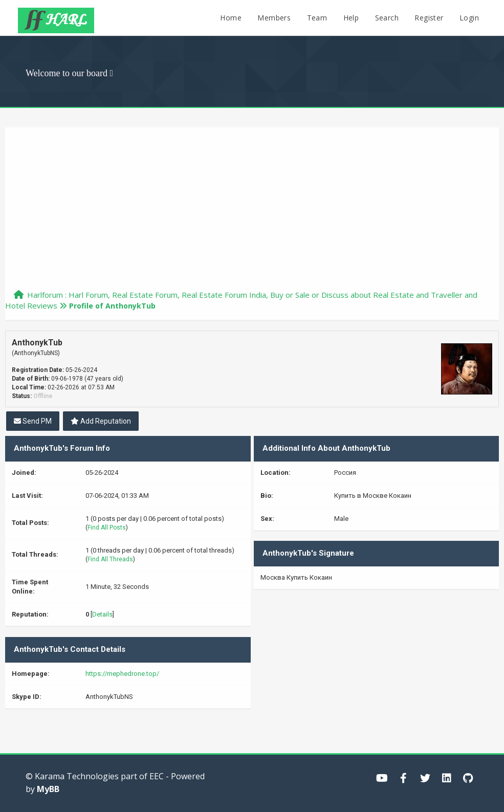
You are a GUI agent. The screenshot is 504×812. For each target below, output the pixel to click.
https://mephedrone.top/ (122, 674)
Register (429, 18)
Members (274, 18)
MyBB (48, 789)
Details (102, 614)
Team (317, 18)
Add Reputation (101, 421)
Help (351, 18)
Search (387, 18)
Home (231, 18)
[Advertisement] (252, 213)
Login (469, 18)
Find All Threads (110, 559)
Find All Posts (107, 528)
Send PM (33, 421)
